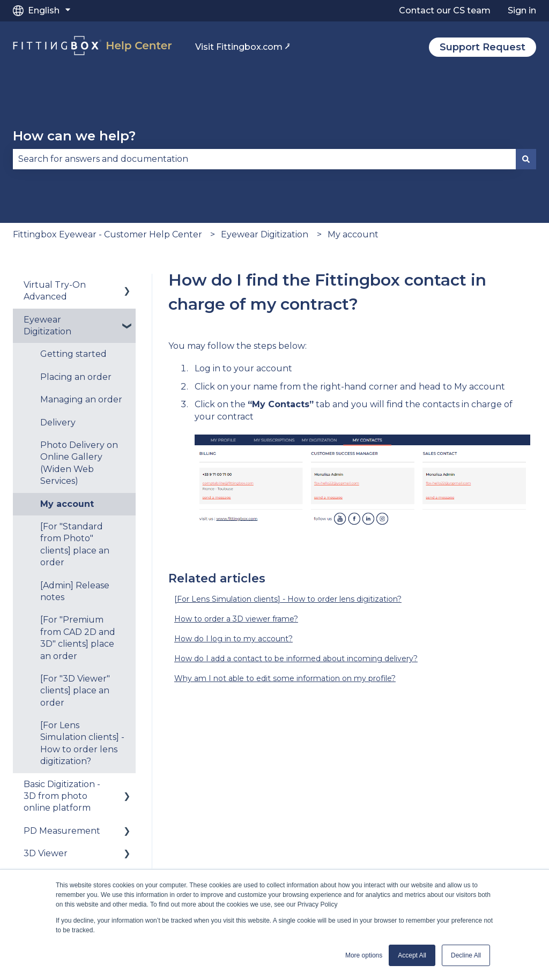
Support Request (483, 47)
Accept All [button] (412, 955)
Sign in (522, 10)
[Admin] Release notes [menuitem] (75, 591)
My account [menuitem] (67, 504)
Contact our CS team (445, 10)
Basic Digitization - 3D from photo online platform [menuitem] (62, 796)
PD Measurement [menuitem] (62, 831)
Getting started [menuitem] (73, 354)
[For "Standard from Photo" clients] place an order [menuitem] (75, 544)
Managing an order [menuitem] (81, 399)
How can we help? (74, 136)
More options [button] (364, 955)
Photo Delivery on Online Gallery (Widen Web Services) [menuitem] (79, 463)
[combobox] (264, 159)
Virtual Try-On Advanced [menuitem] (55, 291)
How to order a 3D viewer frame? (236, 619)
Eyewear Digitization (265, 234)
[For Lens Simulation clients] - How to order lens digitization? (288, 599)
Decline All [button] (466, 955)
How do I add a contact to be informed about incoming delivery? (296, 659)
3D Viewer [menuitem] (46, 853)
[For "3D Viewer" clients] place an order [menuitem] (75, 691)
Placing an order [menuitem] (76, 377)
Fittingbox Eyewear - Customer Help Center (107, 234)
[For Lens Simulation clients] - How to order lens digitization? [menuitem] (82, 743)
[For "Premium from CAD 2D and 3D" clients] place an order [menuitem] (78, 638)
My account (353, 234)
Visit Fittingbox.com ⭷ (243, 47)
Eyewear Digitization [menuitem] (47, 326)
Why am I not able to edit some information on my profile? (285, 678)
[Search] (526, 159)
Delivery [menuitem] (58, 422)
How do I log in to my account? (233, 639)
